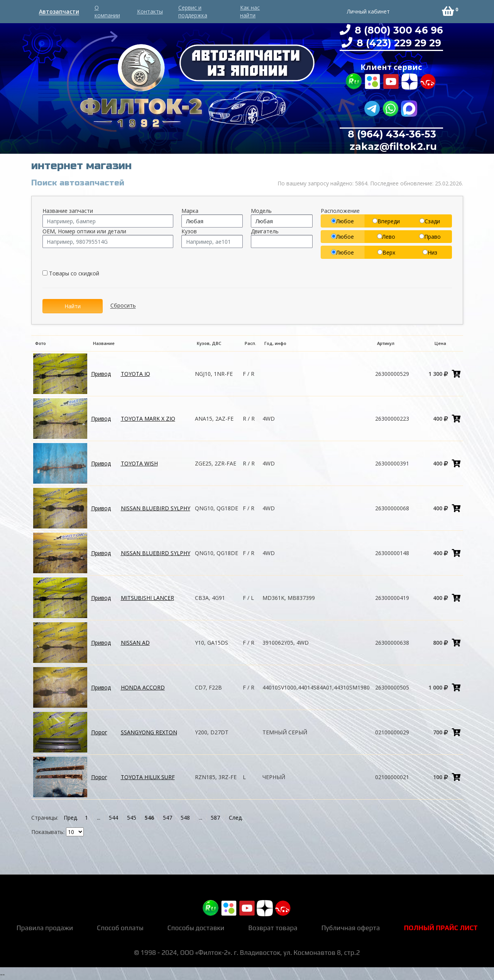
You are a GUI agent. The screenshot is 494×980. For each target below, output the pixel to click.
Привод (101, 374)
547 (167, 818)
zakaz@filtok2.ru (392, 146)
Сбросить (123, 306)
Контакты (150, 11)
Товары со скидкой (71, 273)
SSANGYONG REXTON (149, 732)
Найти (73, 306)
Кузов (189, 231)
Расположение (340, 211)
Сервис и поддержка (193, 11)
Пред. (71, 818)
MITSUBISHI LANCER (147, 598)
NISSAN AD (135, 643)
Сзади (430, 221)
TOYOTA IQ (135, 374)
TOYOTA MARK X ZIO (148, 419)
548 (185, 818)
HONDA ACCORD (143, 687)
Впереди (386, 221)
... (99, 818)
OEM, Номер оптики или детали (84, 231)
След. (236, 818)
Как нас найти (250, 11)
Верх (386, 252)
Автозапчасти (59, 11)
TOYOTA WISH (139, 463)
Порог (99, 732)
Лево (386, 237)
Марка (190, 211)
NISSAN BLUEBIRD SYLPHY (156, 508)
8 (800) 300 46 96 (398, 30)
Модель (261, 211)
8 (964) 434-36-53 (392, 134)
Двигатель (265, 231)
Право (430, 237)
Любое (343, 221)
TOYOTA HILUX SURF (148, 777)
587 (215, 818)
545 (132, 818)
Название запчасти (68, 211)
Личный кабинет (368, 11)
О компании (107, 11)
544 (113, 818)
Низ (430, 252)
